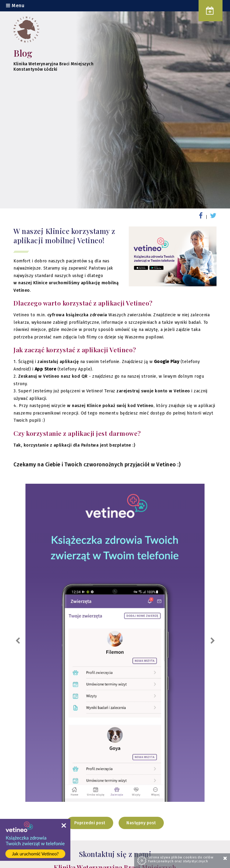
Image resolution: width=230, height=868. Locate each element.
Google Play (167, 362)
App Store (46, 369)
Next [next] (212, 641)
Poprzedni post (90, 823)
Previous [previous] (18, 641)
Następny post (141, 823)
